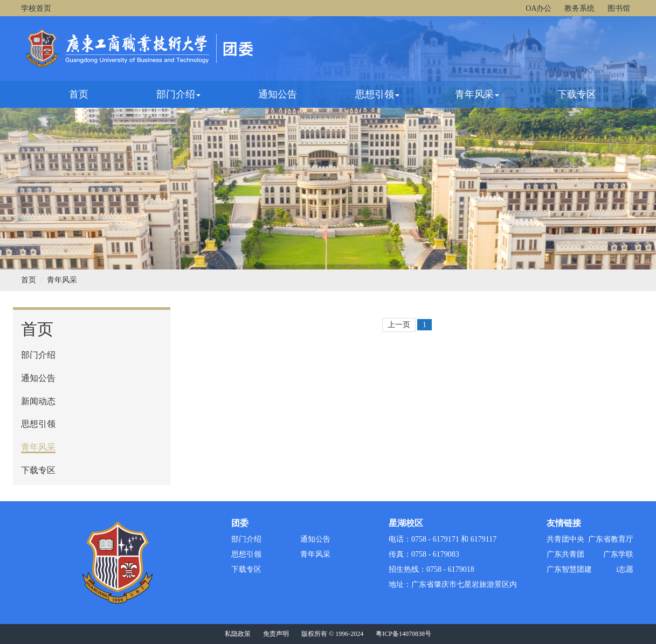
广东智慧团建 (569, 569)
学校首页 (36, 8)
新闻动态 (38, 401)
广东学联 (618, 554)
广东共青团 (565, 554)
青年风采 (477, 94)
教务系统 (579, 8)
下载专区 (577, 94)
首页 (79, 94)
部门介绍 (178, 94)
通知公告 (278, 94)
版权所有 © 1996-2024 (332, 634)
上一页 (399, 325)
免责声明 (276, 634)
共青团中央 (565, 539)
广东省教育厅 (611, 539)
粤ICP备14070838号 (403, 634)
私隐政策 (238, 634)
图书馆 (619, 8)
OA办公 (538, 8)
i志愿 (625, 569)
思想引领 (377, 94)
